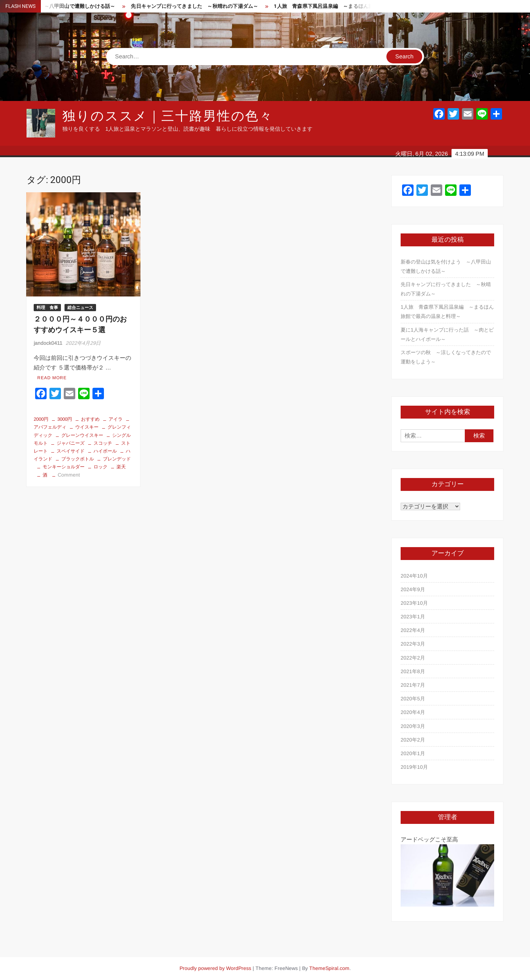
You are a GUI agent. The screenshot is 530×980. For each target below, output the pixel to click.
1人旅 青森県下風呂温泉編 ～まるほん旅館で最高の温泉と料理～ (366, 6)
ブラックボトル (78, 459)
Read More (52, 378)
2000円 (41, 419)
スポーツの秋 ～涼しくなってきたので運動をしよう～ (446, 357)
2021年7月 (413, 685)
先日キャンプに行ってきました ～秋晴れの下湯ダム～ (208, 6)
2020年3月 (413, 726)
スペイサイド (71, 451)
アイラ (116, 419)
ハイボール (105, 451)
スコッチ (103, 443)
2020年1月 (413, 753)
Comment (69, 475)
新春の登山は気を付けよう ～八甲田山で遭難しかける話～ (446, 266)
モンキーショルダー (64, 467)
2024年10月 (414, 576)
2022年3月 (413, 644)
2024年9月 (413, 589)
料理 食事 (47, 308)
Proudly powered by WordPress (215, 968)
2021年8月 (413, 671)
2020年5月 (413, 699)
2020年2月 (413, 740)
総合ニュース (80, 308)
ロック (101, 467)
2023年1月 (413, 617)
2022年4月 (413, 630)
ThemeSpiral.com (329, 968)
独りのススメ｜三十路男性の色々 (168, 116)
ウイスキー (87, 427)
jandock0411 (48, 343)
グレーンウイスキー (82, 435)
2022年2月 (413, 658)
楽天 (121, 467)
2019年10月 (414, 767)
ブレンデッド (117, 459)
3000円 (65, 419)
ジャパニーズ (71, 443)
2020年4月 (413, 712)
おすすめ (90, 419)
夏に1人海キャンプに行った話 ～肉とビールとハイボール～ (447, 334)
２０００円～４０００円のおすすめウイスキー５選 (80, 325)
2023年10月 (414, 603)
